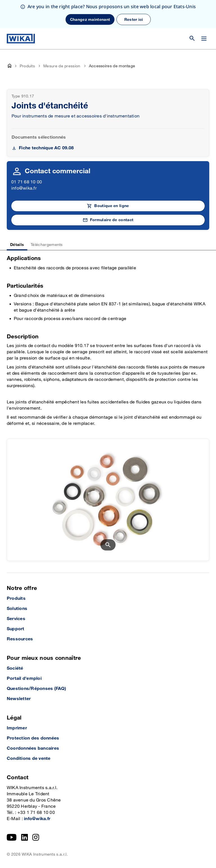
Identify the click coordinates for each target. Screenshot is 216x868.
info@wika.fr (24, 188)
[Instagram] (36, 837)
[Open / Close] (204, 39)
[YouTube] (12, 837)
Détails (17, 245)
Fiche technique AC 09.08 (46, 148)
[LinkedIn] (25, 837)
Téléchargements (47, 245)
